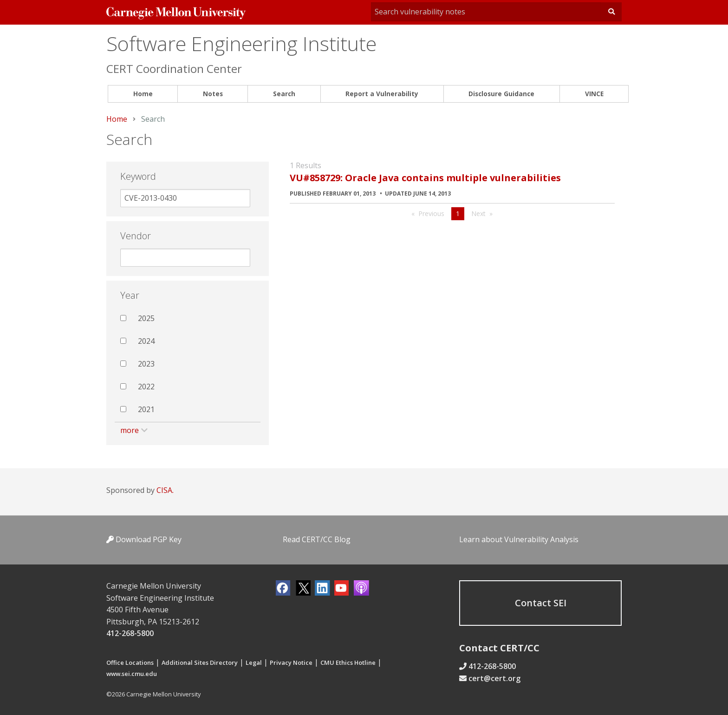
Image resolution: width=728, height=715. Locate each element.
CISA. (165, 490)
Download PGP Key (144, 539)
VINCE (594, 94)
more (130, 430)
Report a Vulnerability (382, 94)
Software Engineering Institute (241, 43)
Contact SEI (541, 603)
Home (143, 94)
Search (284, 94)
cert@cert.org (494, 678)
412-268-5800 (130, 633)
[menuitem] (143, 94)
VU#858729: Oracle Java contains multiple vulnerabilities (425, 178)
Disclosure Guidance (501, 94)
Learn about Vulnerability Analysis (519, 539)
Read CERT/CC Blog (317, 539)
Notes (213, 94)
